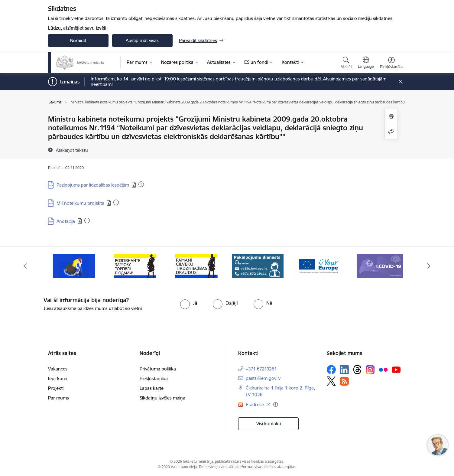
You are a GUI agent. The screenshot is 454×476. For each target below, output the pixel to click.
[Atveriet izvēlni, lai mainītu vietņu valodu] (366, 63)
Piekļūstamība (154, 378)
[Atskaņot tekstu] (72, 150)
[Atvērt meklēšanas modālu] (346, 64)
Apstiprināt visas (142, 40)
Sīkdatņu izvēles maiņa (162, 398)
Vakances (58, 369)
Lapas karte (152, 388)
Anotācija (66, 221)
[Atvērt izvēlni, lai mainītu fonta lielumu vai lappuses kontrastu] (392, 64)
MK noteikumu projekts (80, 203)
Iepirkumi (58, 378)
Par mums (58, 398)
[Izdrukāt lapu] (391, 117)
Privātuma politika (158, 369)
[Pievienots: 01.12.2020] (141, 184)
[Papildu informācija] (276, 404)
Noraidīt (78, 40)
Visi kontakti (269, 424)
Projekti (56, 388)
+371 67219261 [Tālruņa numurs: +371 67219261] (261, 369)
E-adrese (255, 404)
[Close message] (400, 82)
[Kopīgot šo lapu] (391, 132)
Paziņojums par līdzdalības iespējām (93, 185)
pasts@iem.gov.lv (263, 378)
